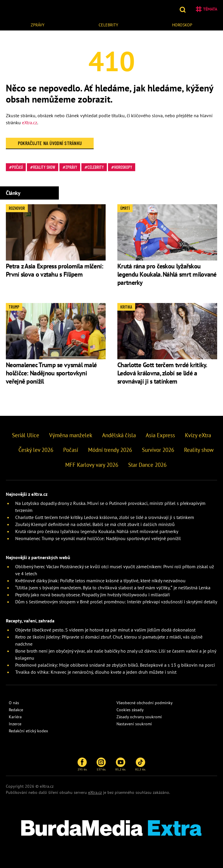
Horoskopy (123, 167)
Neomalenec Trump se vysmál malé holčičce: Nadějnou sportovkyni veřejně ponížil (51, 373)
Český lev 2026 (36, 450)
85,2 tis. (121, 764)
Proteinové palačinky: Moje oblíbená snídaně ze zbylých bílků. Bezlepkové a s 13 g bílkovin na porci (115, 665)
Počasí (17, 167)
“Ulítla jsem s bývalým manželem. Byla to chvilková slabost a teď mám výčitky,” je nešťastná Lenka (113, 588)
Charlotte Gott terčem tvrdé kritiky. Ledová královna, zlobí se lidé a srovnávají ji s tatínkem (162, 373)
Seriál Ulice (26, 435)
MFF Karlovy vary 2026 (92, 465)
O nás (14, 703)
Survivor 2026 (158, 450)
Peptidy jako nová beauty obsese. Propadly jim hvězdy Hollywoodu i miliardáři (92, 595)
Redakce (16, 710)
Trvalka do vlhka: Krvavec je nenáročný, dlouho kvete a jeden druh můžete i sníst (96, 672)
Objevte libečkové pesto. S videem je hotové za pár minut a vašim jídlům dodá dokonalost (105, 630)
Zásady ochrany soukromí (139, 717)
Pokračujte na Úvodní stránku (50, 143)
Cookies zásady (130, 710)
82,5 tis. (140, 764)
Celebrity (108, 25)
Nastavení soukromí (134, 724)
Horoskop (182, 25)
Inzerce (15, 724)
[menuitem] (38, 24)
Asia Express (160, 435)
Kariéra (15, 717)
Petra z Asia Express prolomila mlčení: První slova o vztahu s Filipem (54, 270)
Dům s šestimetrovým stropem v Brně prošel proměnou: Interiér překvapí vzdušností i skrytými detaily (116, 602)
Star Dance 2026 (147, 465)
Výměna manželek (71, 435)
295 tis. (82, 764)
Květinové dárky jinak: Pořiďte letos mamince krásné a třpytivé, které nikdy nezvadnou (100, 581)
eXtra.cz (30, 122)
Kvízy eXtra (198, 435)
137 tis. (101, 764)
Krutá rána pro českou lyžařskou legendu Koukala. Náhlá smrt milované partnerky (167, 274)
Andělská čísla (119, 435)
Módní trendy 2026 (110, 450)
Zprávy (38, 25)
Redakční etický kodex (28, 731)
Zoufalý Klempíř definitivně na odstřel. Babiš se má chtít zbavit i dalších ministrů (95, 524)
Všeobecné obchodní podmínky (145, 703)
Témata (206, 9)
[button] (183, 9)
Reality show (44, 167)
